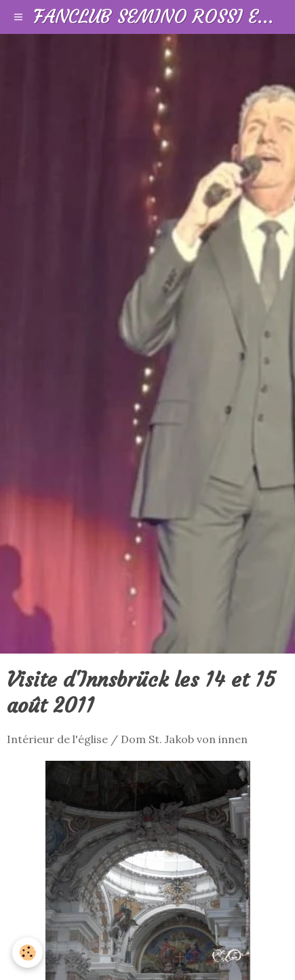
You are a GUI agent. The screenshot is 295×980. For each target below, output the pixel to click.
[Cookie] (27, 953)
